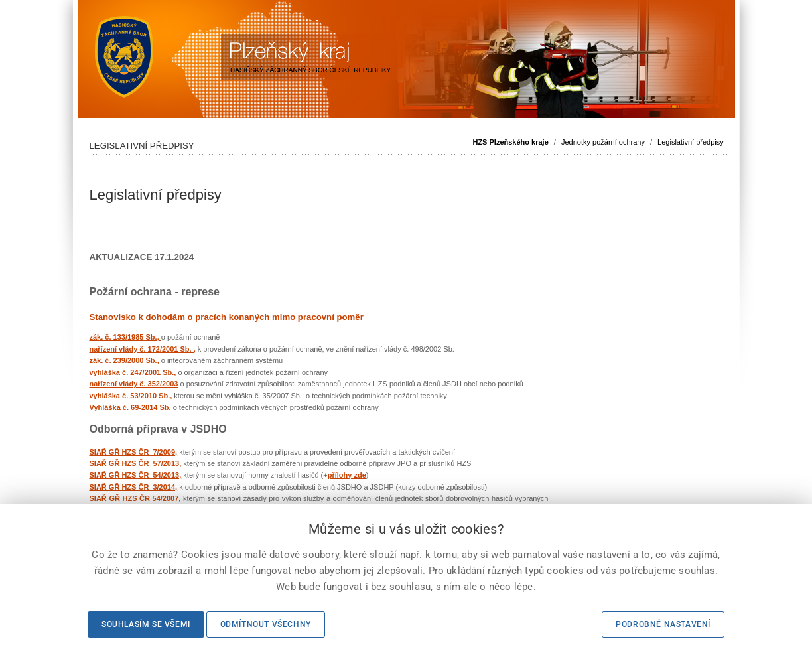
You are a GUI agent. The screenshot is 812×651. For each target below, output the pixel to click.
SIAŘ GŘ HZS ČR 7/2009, (134, 452)
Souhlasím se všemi (146, 624)
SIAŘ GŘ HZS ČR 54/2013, (136, 475)
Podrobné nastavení (663, 624)
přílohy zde (347, 475)
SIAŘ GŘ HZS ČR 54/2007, (136, 498)
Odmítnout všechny (266, 624)
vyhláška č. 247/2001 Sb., (133, 372)
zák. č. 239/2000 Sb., (124, 360)
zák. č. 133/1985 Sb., (125, 337)
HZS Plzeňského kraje (510, 142)
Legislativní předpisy (691, 142)
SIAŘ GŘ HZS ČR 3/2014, (134, 487)
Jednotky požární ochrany (603, 142)
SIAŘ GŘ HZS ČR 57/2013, (136, 463)
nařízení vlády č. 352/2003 (134, 384)
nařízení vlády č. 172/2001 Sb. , (143, 349)
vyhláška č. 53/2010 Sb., (131, 396)
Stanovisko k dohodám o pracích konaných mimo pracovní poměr (227, 317)
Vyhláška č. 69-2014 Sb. (130, 407)
